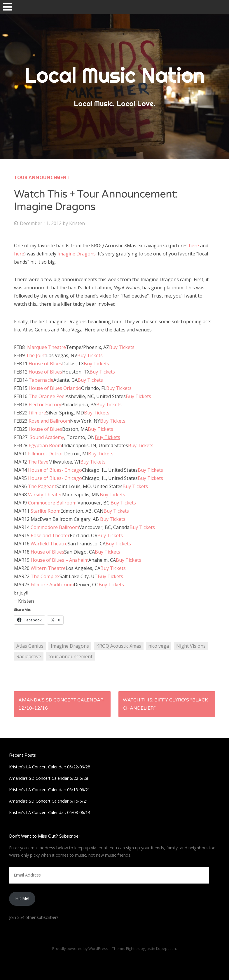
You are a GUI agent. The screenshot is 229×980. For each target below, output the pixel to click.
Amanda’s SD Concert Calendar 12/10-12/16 (61, 704)
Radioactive (29, 656)
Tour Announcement (42, 177)
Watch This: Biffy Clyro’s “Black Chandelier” (165, 704)
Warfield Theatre (49, 544)
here (194, 246)
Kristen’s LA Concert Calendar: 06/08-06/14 (50, 812)
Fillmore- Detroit (46, 454)
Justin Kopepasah (161, 948)
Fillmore (37, 413)
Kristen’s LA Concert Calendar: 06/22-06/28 (50, 767)
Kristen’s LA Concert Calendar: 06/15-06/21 (50, 790)
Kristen (77, 223)
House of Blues (45, 364)
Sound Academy (47, 437)
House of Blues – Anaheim (60, 560)
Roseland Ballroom (49, 421)
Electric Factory (45, 405)
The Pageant (42, 486)
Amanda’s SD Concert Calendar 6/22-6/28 (49, 778)
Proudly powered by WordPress (80, 948)
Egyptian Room (45, 445)
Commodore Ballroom (52, 503)
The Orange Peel (47, 396)
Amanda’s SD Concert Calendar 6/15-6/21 (49, 801)
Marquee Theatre (46, 347)
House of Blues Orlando (55, 388)
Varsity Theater (45, 495)
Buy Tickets (122, 347)
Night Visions (191, 646)
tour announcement (70, 656)
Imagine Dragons (76, 254)
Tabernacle (41, 380)
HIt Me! (22, 898)
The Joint (36, 355)
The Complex (45, 576)
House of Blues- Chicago (55, 470)
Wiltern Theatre (48, 568)
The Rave (38, 462)
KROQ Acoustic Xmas (119, 646)
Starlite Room (46, 511)
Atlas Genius (30, 646)
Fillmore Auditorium (52, 585)
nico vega (159, 646)
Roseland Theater (50, 535)
